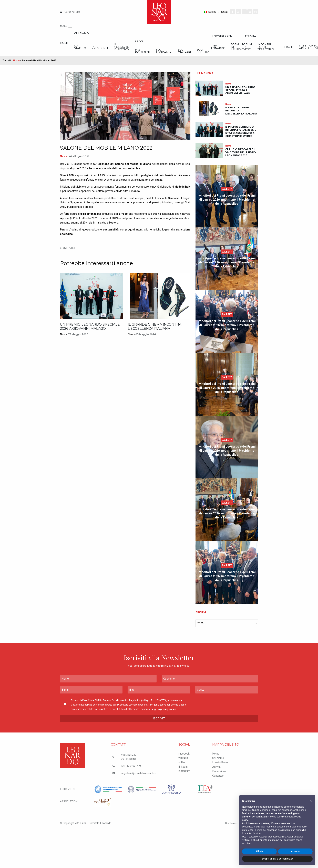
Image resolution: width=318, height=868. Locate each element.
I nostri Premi (220, 767)
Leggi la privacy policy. (163, 713)
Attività (216, 771)
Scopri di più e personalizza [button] (277, 859)
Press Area (219, 775)
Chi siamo (93, 34)
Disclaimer (229, 827)
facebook (184, 758)
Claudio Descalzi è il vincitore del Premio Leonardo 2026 (241, 157)
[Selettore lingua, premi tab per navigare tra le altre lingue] (200, 12)
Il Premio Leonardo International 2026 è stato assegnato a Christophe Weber (241, 136)
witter (182, 766)
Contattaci (218, 780)
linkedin (183, 771)
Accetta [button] (295, 851)
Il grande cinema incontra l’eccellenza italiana (155, 331)
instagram (184, 775)
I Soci (188, 44)
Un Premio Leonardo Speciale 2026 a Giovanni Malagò (90, 331)
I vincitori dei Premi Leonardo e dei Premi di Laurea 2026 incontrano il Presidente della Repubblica (227, 204)
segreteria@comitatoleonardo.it (139, 777)
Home (64, 45)
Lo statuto (93, 50)
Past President (193, 55)
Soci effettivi (290, 55)
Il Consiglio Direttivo (160, 50)
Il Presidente (125, 50)
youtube (183, 762)
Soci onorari (259, 55)
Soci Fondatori (227, 55)
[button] (311, 801)
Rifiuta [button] (259, 851)
